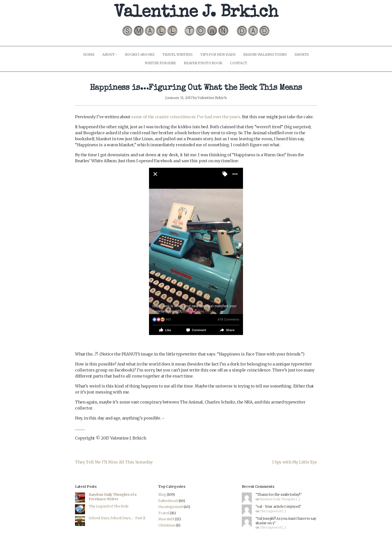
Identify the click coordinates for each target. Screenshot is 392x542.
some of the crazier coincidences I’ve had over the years (186, 117)
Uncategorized (170, 507)
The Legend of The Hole (109, 506)
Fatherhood (168, 501)
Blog (162, 495)
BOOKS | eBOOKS (140, 54)
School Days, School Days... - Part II (117, 518)
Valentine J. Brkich (196, 13)
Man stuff (166, 519)
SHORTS (302, 54)
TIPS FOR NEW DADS (218, 54)
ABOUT (110, 54)
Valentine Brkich (212, 98)
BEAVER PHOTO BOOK (203, 63)
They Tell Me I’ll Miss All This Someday (114, 462)
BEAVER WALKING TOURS (265, 54)
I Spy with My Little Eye (295, 462)
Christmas (167, 525)
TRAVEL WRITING (177, 54)
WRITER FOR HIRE (160, 63)
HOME (89, 54)
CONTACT (239, 63)
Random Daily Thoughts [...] (280, 499)
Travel (164, 513)
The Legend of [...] (273, 511)
